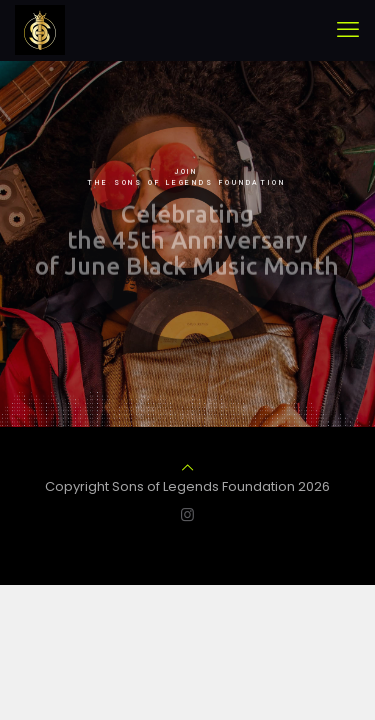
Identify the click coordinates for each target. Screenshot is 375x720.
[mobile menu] (348, 30)
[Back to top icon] (187, 467)
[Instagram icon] (187, 514)
